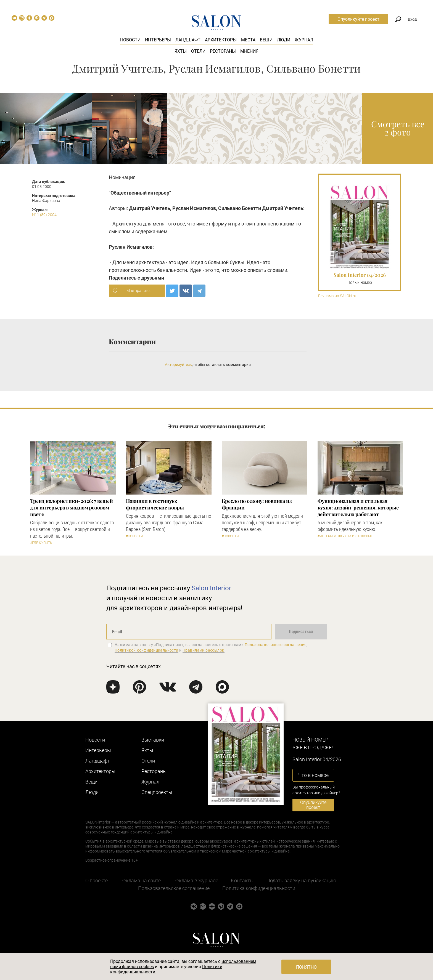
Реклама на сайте (141, 881)
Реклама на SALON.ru (337, 296)
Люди (284, 40)
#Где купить (41, 543)
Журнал (304, 40)
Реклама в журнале (196, 881)
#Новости (134, 536)
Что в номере (313, 775)
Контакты (242, 881)
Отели (198, 51)
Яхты (181, 51)
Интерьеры (158, 40)
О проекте (97, 881)
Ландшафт (188, 40)
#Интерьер (327, 536)
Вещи (266, 40)
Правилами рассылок (204, 650)
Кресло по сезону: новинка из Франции (257, 504)
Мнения (249, 51)
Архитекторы (221, 40)
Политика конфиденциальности (259, 888)
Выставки (153, 740)
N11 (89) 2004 (44, 215)
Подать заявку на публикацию (301, 881)
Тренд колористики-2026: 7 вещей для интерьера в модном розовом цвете (72, 508)
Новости (130, 40)
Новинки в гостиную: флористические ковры (155, 504)
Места (248, 40)
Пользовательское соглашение (174, 888)
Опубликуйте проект (358, 19)
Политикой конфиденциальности (146, 650)
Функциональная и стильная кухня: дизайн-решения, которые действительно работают (358, 508)
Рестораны (223, 51)
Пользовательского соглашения (276, 645)
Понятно (306, 967)
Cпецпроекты (157, 792)
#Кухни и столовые (356, 536)
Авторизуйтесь (178, 365)
